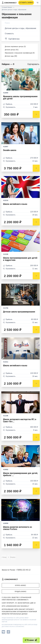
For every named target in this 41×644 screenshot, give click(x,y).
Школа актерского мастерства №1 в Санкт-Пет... (20, 420)
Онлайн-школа (10, 150)
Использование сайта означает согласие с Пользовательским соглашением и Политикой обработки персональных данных (19, 612)
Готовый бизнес (7, 7)
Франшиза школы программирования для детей (20, 98)
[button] (36, 80)
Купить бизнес (20, 585)
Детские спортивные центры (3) (15, 46)
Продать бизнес (21, 591)
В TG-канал (31, 640)
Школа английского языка (15, 204)
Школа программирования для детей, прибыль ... (20, 474)
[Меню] (38, 3)
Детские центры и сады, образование (14, 10)
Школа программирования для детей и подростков (20, 259)
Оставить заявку (26, 3)
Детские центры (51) (12, 50)
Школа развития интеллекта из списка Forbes (17, 528)
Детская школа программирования (19, 312)
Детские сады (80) (11, 56)
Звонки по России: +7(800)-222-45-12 (16, 570)
